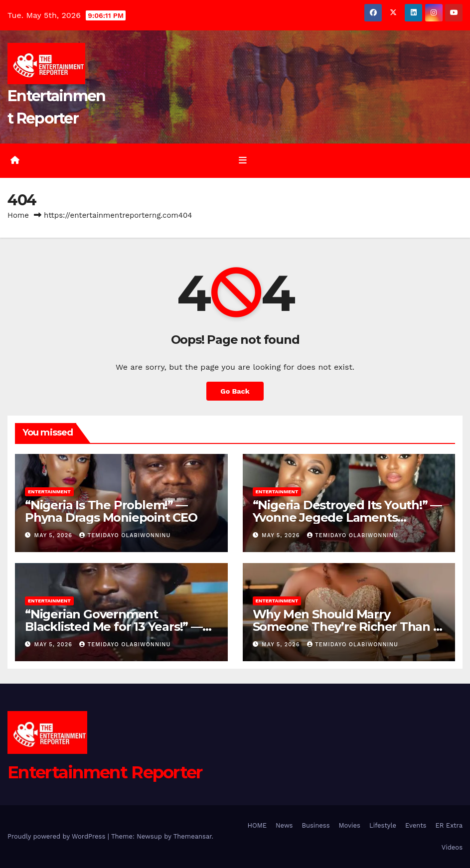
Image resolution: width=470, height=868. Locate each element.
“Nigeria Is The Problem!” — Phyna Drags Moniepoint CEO (111, 511)
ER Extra (449, 825)
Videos (452, 847)
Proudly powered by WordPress (58, 836)
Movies (350, 825)
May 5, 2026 (55, 535)
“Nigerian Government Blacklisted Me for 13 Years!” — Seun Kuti (114, 627)
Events (416, 825)
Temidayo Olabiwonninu (125, 535)
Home (18, 215)
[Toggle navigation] (243, 160)
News (284, 825)
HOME (257, 825)
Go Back (235, 391)
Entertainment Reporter (105, 772)
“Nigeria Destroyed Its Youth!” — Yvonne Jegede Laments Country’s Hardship (347, 517)
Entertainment (49, 492)
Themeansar (193, 836)
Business (315, 825)
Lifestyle (383, 825)
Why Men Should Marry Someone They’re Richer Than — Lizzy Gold (349, 627)
